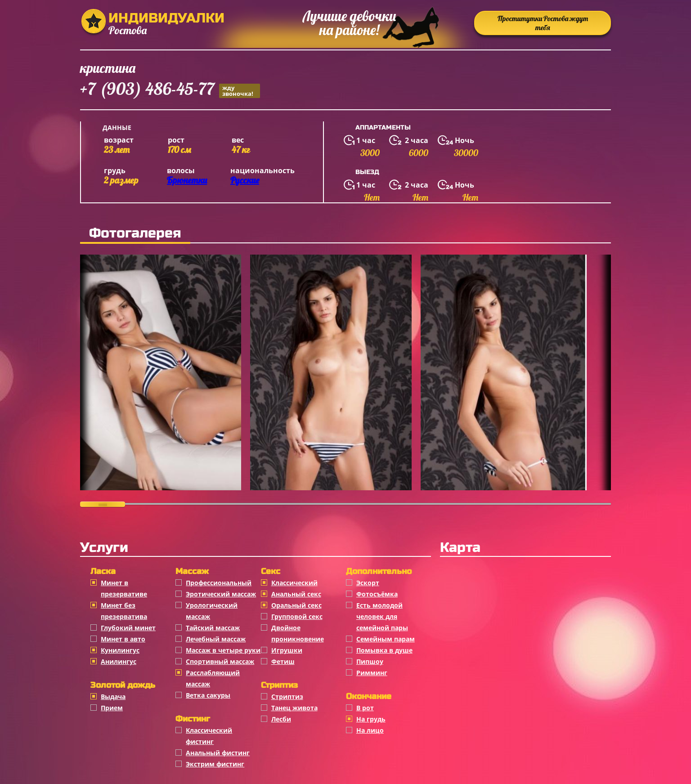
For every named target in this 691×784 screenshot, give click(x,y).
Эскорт (368, 583)
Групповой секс (297, 616)
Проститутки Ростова (543, 23)
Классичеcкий (294, 583)
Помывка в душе (384, 650)
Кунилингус (120, 650)
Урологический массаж (212, 611)
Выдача (113, 697)
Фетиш (283, 661)
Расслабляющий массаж (213, 678)
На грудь (371, 719)
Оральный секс (296, 605)
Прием (112, 708)
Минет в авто (123, 639)
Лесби (281, 719)
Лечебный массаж (216, 639)
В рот (365, 708)
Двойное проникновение (298, 633)
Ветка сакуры (208, 695)
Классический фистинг (209, 736)
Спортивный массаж (220, 661)
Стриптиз (287, 697)
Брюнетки (187, 180)
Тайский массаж (213, 628)
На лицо (370, 730)
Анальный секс (296, 594)
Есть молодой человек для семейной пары (382, 616)
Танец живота (294, 708)
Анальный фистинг (218, 753)
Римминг (372, 673)
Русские (245, 180)
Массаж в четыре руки (223, 650)
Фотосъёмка (377, 594)
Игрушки (287, 650)
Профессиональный (219, 583)
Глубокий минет (128, 628)
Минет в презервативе (124, 588)
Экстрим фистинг (215, 764)
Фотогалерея (135, 233)
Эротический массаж (221, 594)
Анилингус (119, 661)
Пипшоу (370, 661)
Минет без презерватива (124, 611)
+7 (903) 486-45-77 (170, 90)
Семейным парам (386, 639)
